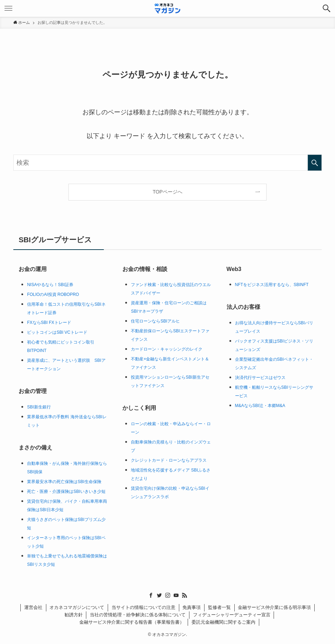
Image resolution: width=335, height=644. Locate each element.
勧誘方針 (74, 615)
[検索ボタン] (327, 8)
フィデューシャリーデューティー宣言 (232, 615)
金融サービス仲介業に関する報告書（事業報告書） (132, 622)
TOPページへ (167, 192)
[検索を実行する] (315, 163)
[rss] (185, 595)
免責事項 (192, 607)
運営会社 (33, 607)
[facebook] (151, 595)
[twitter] (159, 595)
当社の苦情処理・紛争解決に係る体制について (138, 615)
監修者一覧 (219, 607)
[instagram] (168, 595)
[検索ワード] (167, 163)
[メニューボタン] (8, 8)
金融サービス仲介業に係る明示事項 (274, 607)
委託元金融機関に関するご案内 (223, 622)
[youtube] (176, 595)
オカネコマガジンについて (77, 607)
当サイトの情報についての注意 (143, 607)
